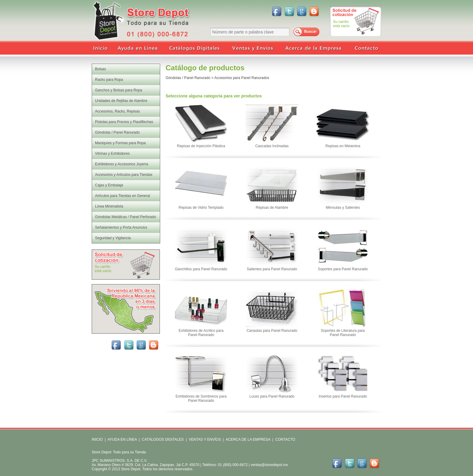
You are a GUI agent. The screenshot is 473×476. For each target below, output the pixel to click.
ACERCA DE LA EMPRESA (248, 440)
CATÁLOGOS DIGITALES (163, 440)
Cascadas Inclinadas (272, 146)
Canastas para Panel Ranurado (272, 331)
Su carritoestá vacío (341, 24)
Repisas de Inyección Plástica (201, 146)
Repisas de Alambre (272, 208)
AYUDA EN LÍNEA (122, 440)
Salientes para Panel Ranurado (272, 269)
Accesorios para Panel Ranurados (242, 78)
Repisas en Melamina (343, 146)
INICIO (97, 440)
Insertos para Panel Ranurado (343, 396)
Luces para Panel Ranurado (272, 396)
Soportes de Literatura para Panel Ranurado (343, 333)
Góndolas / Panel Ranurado (188, 78)
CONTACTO (285, 440)
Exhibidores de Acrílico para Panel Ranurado (201, 333)
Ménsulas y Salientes (343, 208)
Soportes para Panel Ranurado (343, 269)
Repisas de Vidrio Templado (201, 208)
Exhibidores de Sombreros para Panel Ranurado (201, 398)
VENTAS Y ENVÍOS (204, 440)
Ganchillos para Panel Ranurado (201, 269)
